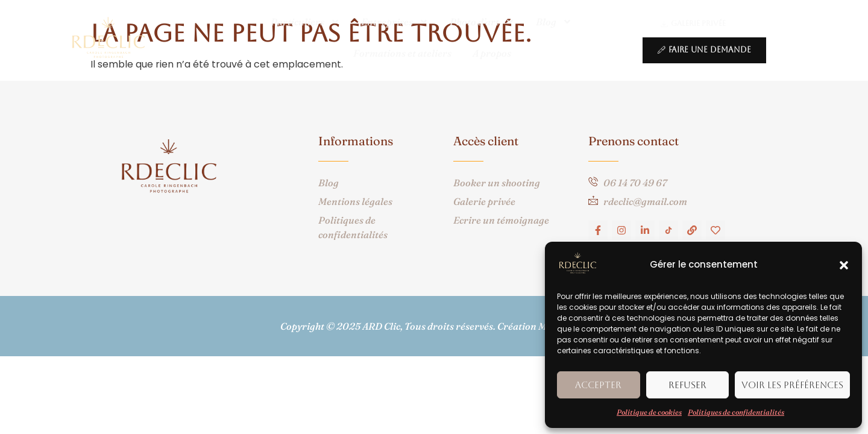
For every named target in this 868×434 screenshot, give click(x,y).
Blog (554, 22)
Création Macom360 (543, 326)
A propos (492, 53)
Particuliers (305, 22)
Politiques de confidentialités (736, 412)
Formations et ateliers (402, 53)
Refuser (687, 385)
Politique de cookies (649, 412)
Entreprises (395, 22)
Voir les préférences (792, 385)
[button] (844, 265)
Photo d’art (482, 22)
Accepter (598, 385)
